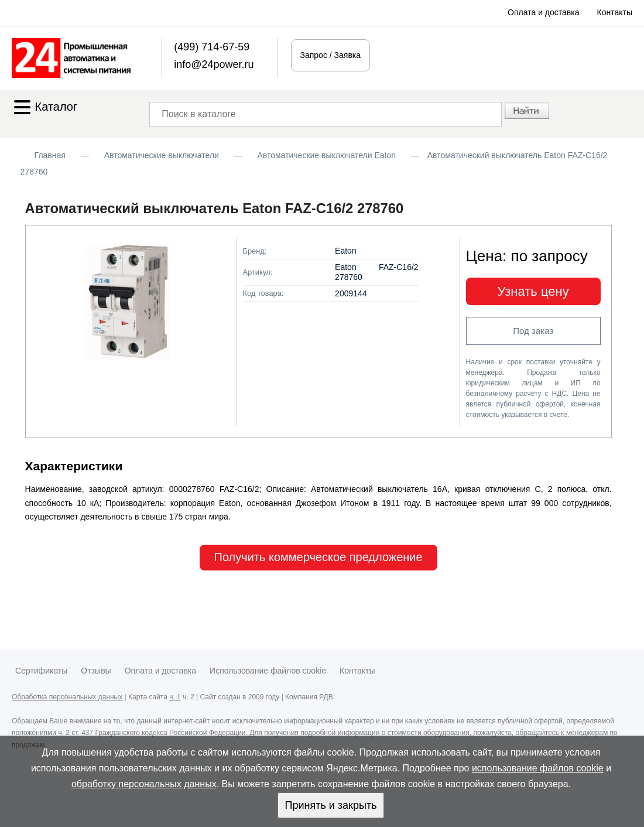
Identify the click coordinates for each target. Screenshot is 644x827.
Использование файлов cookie (268, 671)
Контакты (615, 12)
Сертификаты (41, 671)
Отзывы (96, 671)
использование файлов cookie (538, 768)
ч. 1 (175, 697)
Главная (50, 155)
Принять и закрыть (330, 805)
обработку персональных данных (144, 784)
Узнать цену (533, 291)
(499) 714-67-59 (212, 47)
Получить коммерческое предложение (318, 557)
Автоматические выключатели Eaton (326, 155)
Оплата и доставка (543, 12)
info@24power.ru (214, 64)
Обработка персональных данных (67, 697)
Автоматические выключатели (162, 155)
